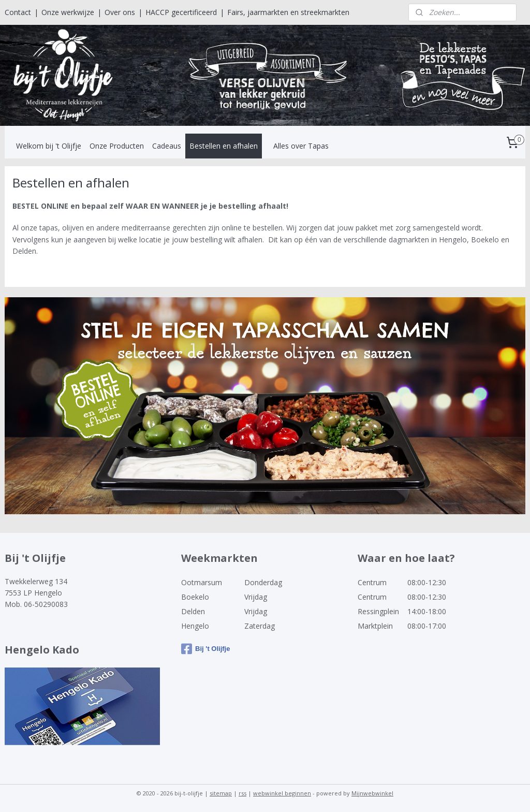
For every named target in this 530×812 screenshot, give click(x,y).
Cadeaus (167, 146)
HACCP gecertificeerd (181, 12)
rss (242, 793)
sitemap (221, 793)
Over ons (120, 12)
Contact (18, 12)
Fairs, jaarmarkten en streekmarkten (288, 12)
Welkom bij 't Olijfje (49, 146)
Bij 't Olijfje (205, 649)
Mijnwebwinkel (372, 793)
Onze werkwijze (68, 12)
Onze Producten (117, 146)
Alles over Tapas (301, 146)
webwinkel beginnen (282, 793)
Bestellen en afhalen (224, 146)
